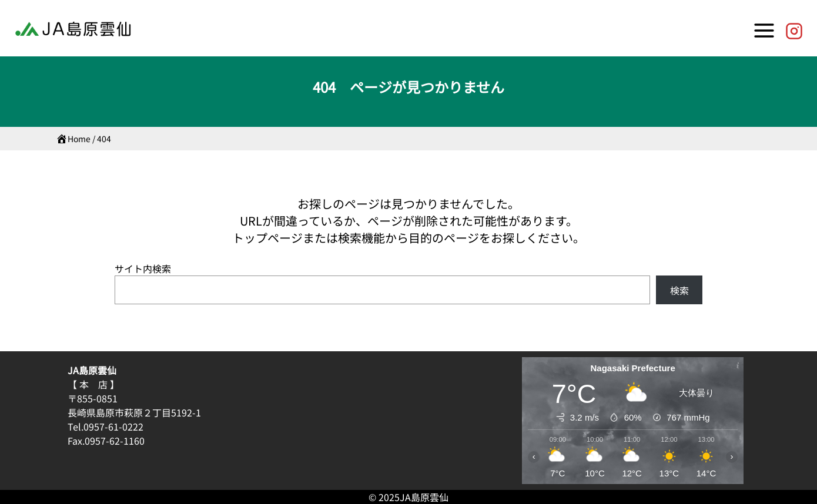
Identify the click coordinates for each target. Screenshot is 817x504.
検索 (679, 290)
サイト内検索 (143, 268)
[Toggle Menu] (764, 28)
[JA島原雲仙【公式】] (794, 28)
